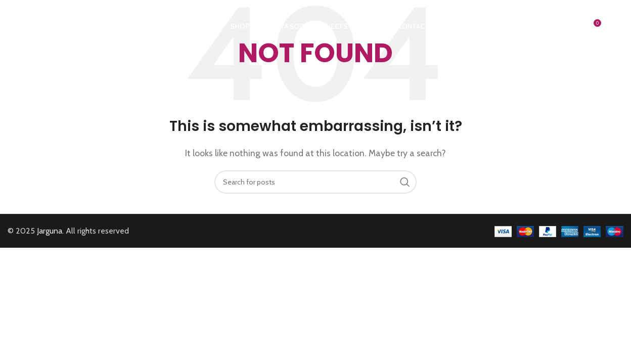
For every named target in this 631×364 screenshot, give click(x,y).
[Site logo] (42, 26)
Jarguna (50, 231)
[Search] (571, 27)
